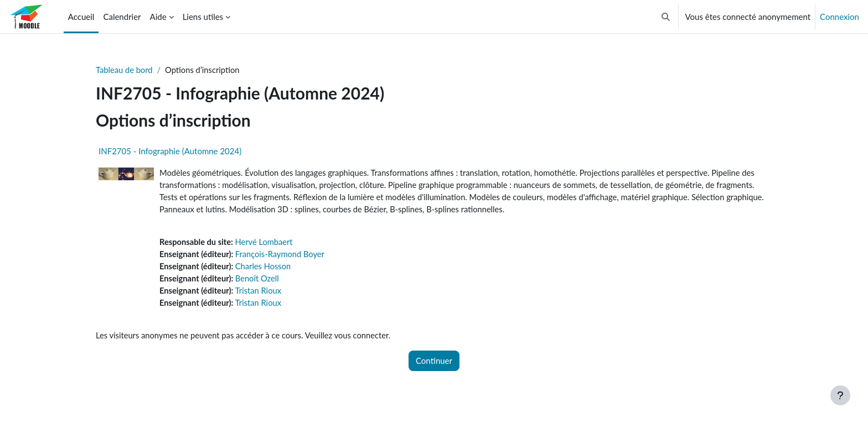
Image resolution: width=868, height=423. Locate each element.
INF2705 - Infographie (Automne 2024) (170, 152)
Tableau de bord (125, 70)
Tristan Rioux (260, 294)
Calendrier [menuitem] (122, 17)
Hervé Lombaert (267, 244)
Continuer (434, 364)
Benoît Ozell (259, 281)
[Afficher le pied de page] (840, 395)
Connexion (839, 17)
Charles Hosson (265, 269)
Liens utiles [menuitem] (203, 17)
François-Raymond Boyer (283, 257)
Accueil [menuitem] (81, 17)
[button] (666, 17)
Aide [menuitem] (158, 17)
